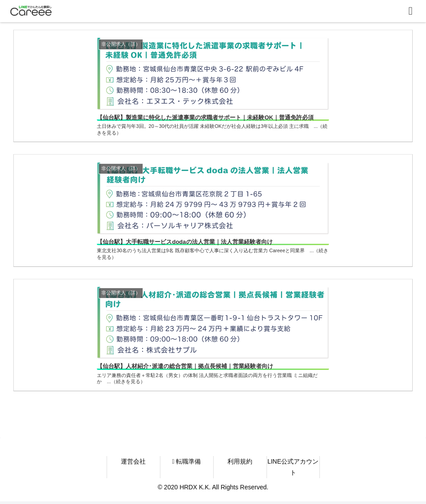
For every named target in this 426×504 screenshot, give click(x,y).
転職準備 (186, 464)
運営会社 (133, 464)
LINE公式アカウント (293, 469)
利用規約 (240, 464)
